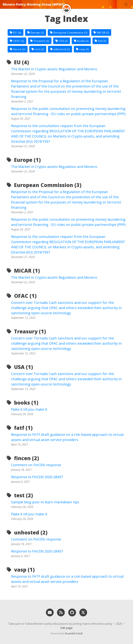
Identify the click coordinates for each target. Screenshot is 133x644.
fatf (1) (101, 41)
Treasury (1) (40, 41)
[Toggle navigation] (126, 4)
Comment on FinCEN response (36, 465)
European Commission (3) (69, 32)
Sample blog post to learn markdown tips (45, 502)
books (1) (81, 41)
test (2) (38, 49)
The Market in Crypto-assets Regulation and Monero (54, 69)
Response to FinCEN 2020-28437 (37, 477)
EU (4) (15, 32)
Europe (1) (36, 32)
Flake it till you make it (29, 409)
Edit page (66, 628)
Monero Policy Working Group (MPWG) (34, 4)
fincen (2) (18, 49)
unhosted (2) (60, 49)
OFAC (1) (17, 41)
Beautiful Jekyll (74, 633)
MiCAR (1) (101, 32)
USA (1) (62, 41)
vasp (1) (82, 49)
